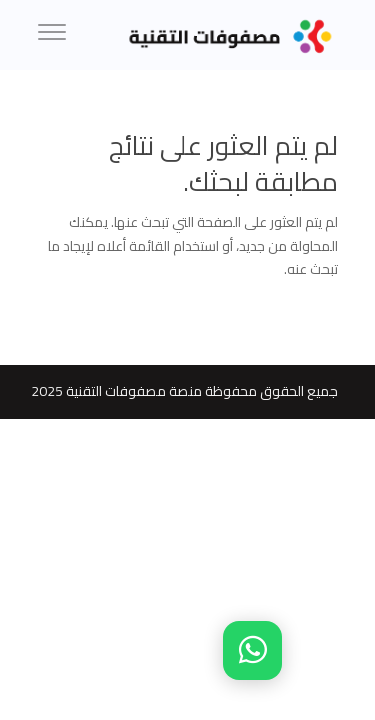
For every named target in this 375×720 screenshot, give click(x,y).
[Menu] (52, 35)
